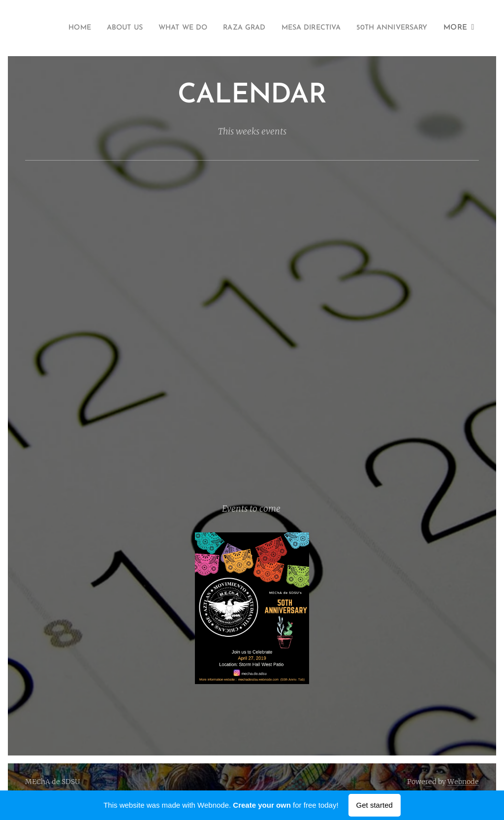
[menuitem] (141, 28)
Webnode (463, 782)
